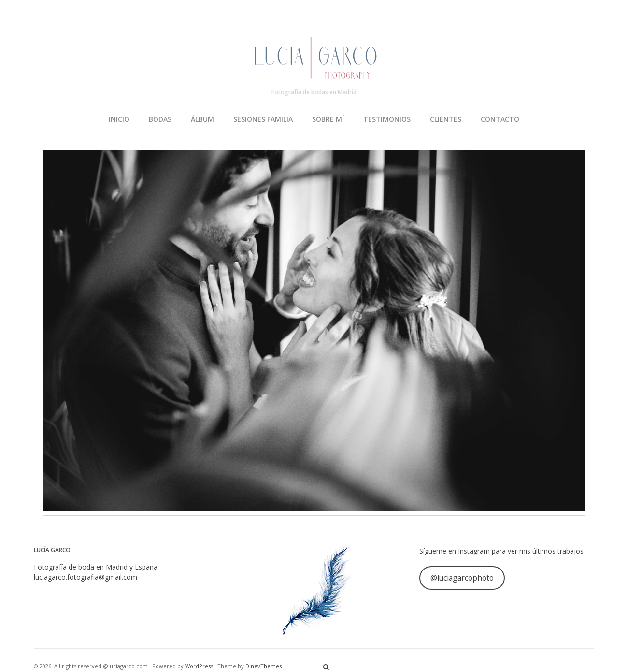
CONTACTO (500, 119)
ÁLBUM (202, 119)
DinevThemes (264, 666)
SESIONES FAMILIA (263, 119)
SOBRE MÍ (328, 119)
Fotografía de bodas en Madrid (314, 92)
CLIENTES (446, 119)
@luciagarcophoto (462, 578)
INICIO (119, 119)
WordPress (199, 666)
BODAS (160, 119)
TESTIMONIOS (387, 119)
